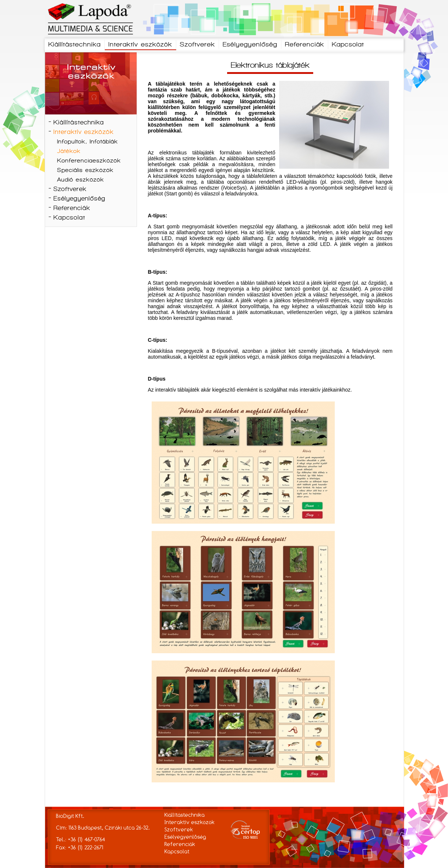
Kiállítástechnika (75, 45)
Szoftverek (197, 45)
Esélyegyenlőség (250, 45)
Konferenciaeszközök (89, 161)
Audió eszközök (81, 180)
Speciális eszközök (85, 171)
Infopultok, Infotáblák (88, 142)
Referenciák (305, 45)
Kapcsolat (348, 45)
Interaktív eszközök (140, 45)
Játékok (69, 151)
